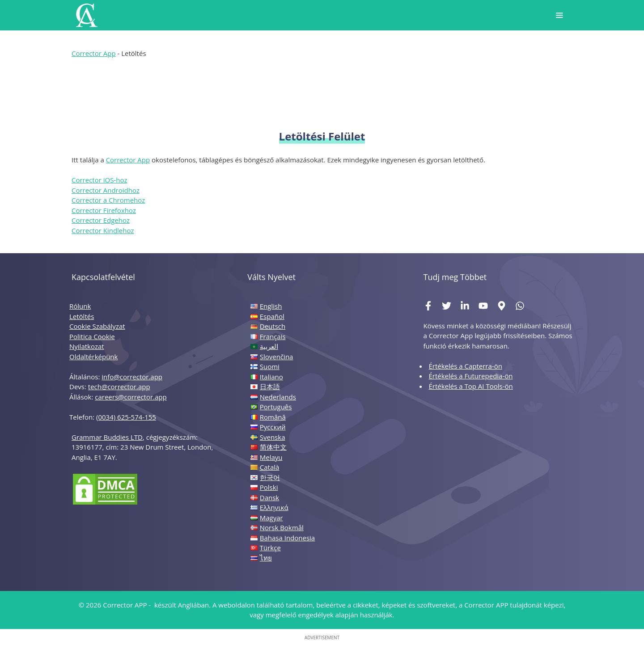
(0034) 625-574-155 (126, 417)
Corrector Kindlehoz (103, 230)
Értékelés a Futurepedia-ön (470, 376)
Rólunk (80, 306)
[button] (559, 15)
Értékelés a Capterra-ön (465, 366)
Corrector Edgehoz (101, 220)
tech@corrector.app (119, 387)
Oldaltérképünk (93, 357)
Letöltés (82, 316)
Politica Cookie (92, 336)
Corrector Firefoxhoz (104, 210)
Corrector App (94, 53)
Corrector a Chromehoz (108, 200)
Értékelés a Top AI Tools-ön (470, 386)
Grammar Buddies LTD (107, 437)
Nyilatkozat (87, 346)
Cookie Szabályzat (97, 326)
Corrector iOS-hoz (100, 180)
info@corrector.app (132, 377)
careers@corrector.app (131, 397)
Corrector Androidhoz (106, 190)
